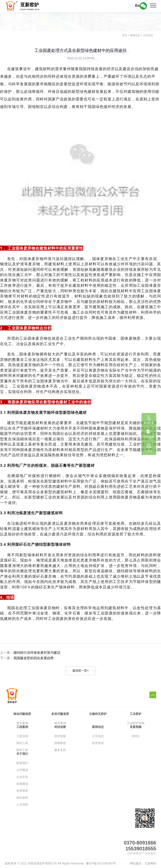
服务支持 (60, 750)
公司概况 (22, 770)
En (137, 6)
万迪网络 (150, 863)
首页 (125, 35)
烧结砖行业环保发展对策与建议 (37, 653)
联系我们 (22, 763)
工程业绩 (22, 736)
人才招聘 (22, 805)
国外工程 (22, 750)
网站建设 (136, 863)
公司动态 (148, 35)
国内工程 (22, 743)
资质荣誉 (22, 791)
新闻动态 (135, 35)
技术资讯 (98, 743)
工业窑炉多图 (136, 723)
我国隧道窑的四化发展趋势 (34, 658)
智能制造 (60, 743)
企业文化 (22, 777)
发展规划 (22, 784)
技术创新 (60, 736)
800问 (136, 736)
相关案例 (22, 723)
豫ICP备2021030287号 (101, 863)
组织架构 (22, 798)
